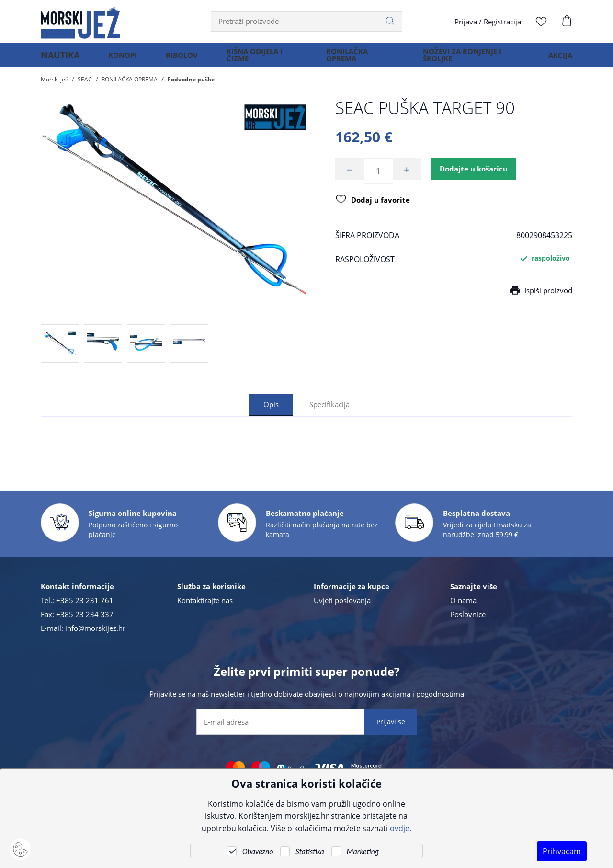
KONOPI (116, 59)
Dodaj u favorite (374, 203)
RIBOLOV (175, 59)
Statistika (310, 851)
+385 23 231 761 (85, 600)
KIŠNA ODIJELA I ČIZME (248, 59)
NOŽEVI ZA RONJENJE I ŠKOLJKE (459, 59)
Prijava (466, 22)
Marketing (363, 851)
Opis (270, 405)
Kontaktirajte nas (205, 600)
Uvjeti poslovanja (342, 600)
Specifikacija (330, 405)
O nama (463, 600)
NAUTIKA (57, 59)
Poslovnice (468, 614)
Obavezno (258, 851)
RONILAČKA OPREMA (343, 59)
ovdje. (401, 828)
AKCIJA (560, 59)
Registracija (502, 22)
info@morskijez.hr (95, 628)
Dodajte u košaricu (477, 171)
